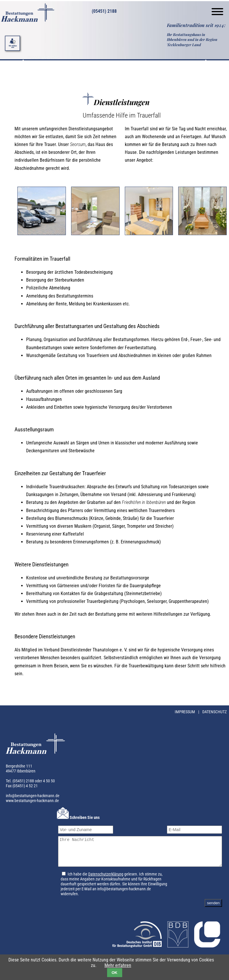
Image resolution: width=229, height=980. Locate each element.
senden (213, 908)
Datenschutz (214, 712)
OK (115, 973)
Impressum (185, 712)
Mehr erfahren (118, 965)
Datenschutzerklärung (103, 879)
